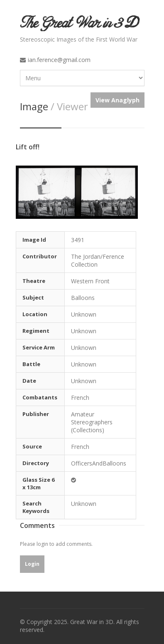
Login (32, 564)
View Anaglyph (117, 100)
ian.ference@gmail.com (59, 60)
